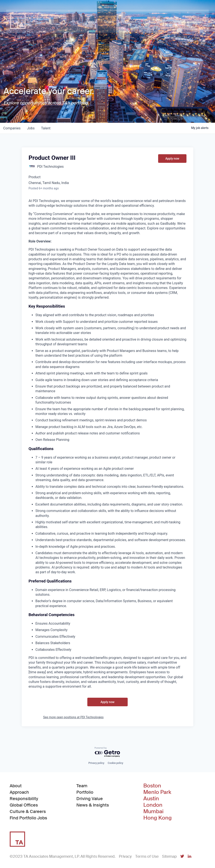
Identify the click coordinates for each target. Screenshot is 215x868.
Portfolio (85, 792)
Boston (152, 786)
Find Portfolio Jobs (28, 818)
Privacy (125, 856)
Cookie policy (115, 763)
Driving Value (90, 799)
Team (82, 786)
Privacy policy (96, 763)
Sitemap (169, 856)
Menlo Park (157, 792)
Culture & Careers (28, 811)
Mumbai (153, 811)
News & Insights (93, 805)
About (16, 786)
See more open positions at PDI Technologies (73, 717)
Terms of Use (147, 856)
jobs (31, 128)
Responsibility (24, 799)
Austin (151, 799)
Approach (19, 792)
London (153, 805)
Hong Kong (157, 818)
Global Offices (24, 805)
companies (12, 128)
